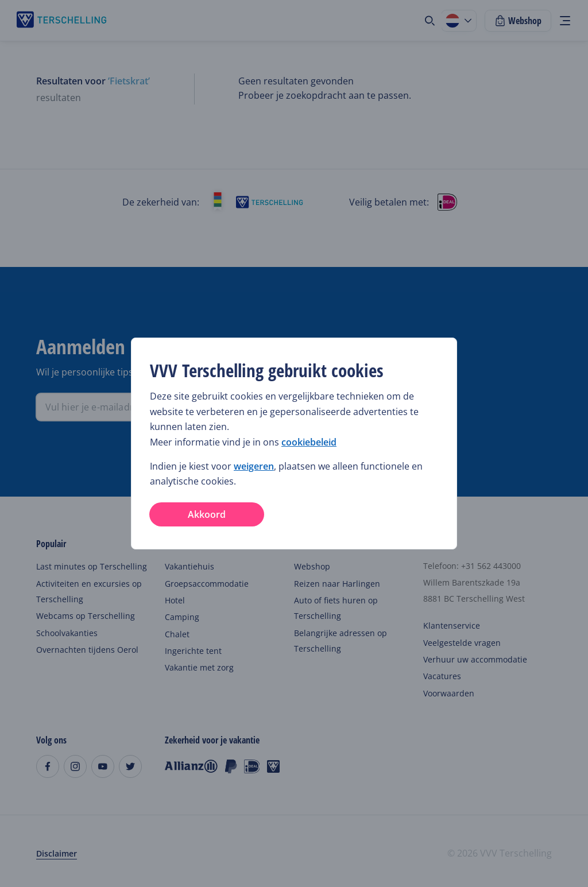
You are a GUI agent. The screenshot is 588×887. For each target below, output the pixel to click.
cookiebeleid (309, 442)
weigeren (254, 466)
